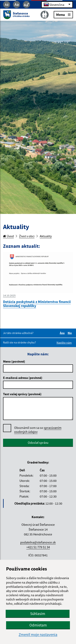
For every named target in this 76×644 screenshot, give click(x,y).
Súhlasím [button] (38, 614)
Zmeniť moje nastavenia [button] (38, 635)
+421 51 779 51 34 (38, 547)
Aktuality (46, 236)
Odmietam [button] (38, 625)
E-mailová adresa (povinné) (23, 378)
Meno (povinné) (14, 361)
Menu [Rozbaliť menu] (63, 14)
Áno (63, 333)
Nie (70, 333)
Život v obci (27, 236)
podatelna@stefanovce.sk (38, 542)
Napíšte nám (64, 343)
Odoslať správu (38, 443)
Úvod (8, 236)
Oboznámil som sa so (38, 430)
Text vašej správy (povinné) (22, 394)
